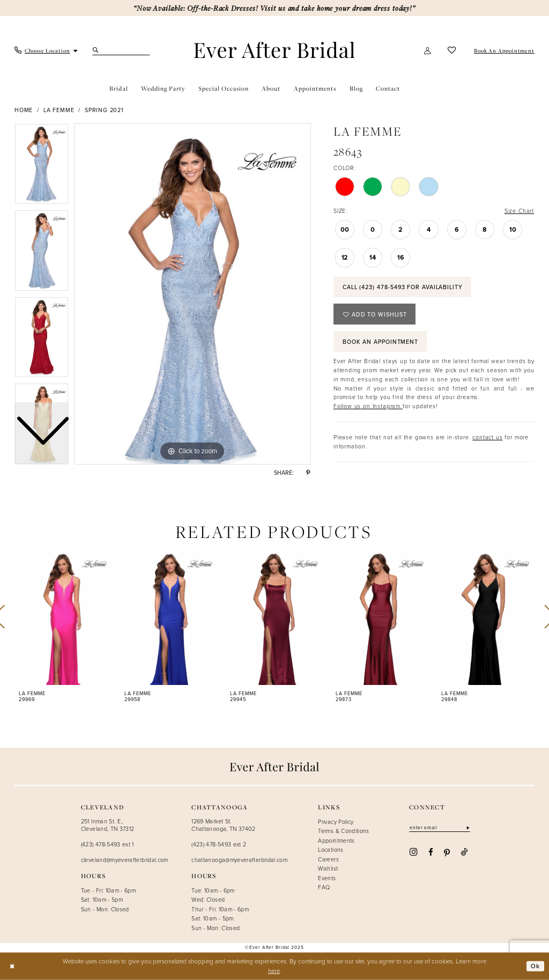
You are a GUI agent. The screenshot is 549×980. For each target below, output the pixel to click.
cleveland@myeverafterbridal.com (125, 860)
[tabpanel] (192, 294)
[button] (428, 50)
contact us (487, 437)
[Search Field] (121, 50)
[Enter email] (440, 828)
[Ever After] (274, 50)
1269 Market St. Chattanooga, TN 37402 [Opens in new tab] (224, 825)
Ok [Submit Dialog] (535, 966)
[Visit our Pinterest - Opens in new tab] (447, 852)
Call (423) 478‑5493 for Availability (403, 287)
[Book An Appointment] (503, 51)
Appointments (336, 841)
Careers (328, 859)
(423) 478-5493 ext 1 (107, 844)
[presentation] (63, 617)
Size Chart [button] (519, 211)
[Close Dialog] (12, 966)
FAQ (324, 887)
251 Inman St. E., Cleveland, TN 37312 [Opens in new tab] (108, 825)
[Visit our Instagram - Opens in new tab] (413, 852)
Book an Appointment (380, 342)
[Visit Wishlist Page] (452, 50)
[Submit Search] (97, 50)
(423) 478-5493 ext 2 (219, 844)
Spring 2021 (104, 110)
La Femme (59, 110)
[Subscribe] (467, 828)
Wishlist (328, 868)
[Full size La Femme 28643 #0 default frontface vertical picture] (192, 294)
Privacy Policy (336, 822)
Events (327, 878)
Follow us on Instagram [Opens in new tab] (368, 406)
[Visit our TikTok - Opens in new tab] (465, 852)
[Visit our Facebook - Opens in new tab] (431, 852)
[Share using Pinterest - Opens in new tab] (308, 473)
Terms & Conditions (343, 831)
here (274, 971)
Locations (331, 850)
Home (24, 110)
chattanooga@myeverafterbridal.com (239, 860)
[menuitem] (46, 51)
